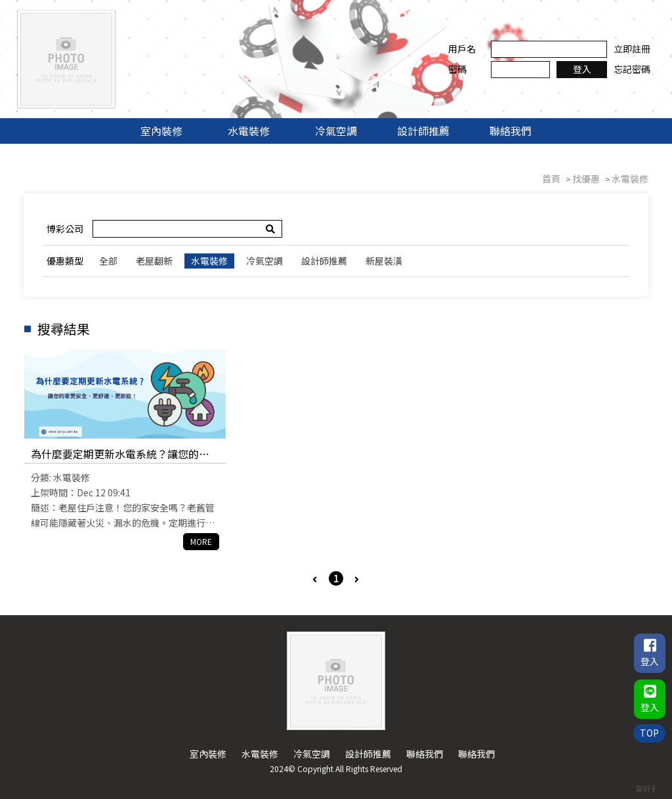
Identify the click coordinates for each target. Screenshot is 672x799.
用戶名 (462, 49)
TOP (649, 733)
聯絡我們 (511, 131)
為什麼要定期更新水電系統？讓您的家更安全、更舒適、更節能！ (120, 455)
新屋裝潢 (384, 261)
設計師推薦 (423, 131)
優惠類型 (65, 261)
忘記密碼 (632, 69)
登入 (582, 69)
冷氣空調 (336, 131)
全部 (108, 261)
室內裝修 (161, 131)
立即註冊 (632, 49)
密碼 (457, 69)
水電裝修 (249, 131)
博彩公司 (65, 228)
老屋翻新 (154, 261)
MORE (201, 541)
